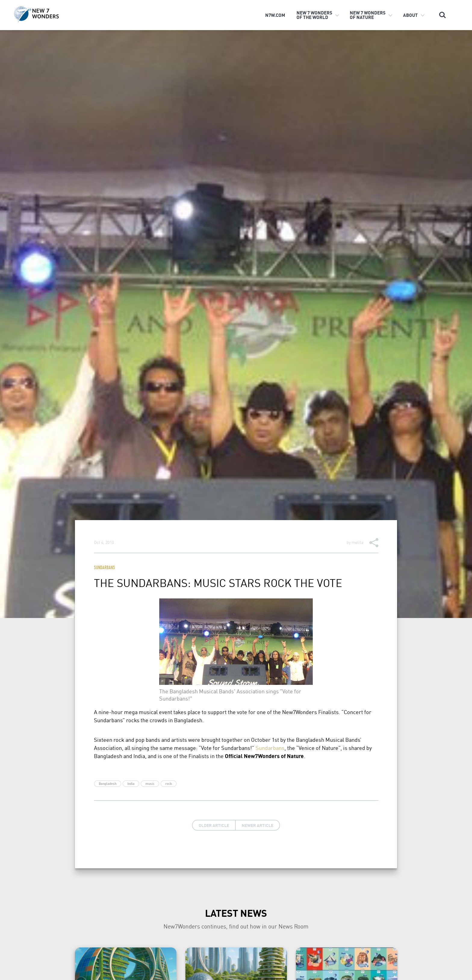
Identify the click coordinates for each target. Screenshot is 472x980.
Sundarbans (104, 568)
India (131, 784)
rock (169, 784)
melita (357, 542)
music (150, 784)
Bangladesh (108, 784)
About (410, 15)
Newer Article (258, 825)
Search (442, 15)
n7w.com (275, 15)
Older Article (214, 825)
